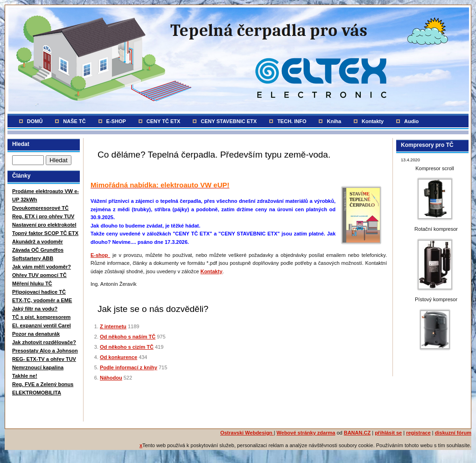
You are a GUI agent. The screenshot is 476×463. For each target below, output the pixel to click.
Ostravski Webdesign (247, 433)
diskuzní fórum (453, 433)
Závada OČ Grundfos (38, 250)
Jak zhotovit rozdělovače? (44, 342)
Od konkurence (119, 357)
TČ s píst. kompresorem (41, 317)
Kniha (334, 121)
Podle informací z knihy (129, 367)
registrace (418, 433)
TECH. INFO (292, 121)
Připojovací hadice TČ (39, 292)
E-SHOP (116, 121)
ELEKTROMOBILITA (37, 393)
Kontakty (373, 121)
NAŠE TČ (74, 121)
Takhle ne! (25, 376)
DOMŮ (35, 121)
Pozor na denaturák (36, 334)
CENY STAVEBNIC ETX (229, 121)
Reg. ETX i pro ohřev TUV (43, 216)
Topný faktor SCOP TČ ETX (45, 233)
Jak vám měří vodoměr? (42, 267)
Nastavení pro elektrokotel (44, 225)
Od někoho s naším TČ (128, 337)
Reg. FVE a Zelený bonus (43, 384)
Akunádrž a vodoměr (38, 242)
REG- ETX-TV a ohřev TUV (44, 359)
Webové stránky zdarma (306, 433)
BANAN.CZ (357, 433)
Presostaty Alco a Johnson (45, 351)
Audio (411, 121)
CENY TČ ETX (164, 121)
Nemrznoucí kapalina (38, 367)
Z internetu (113, 326)
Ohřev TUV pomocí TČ (39, 275)
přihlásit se (388, 433)
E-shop (100, 255)
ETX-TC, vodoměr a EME (42, 300)
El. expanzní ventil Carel (42, 325)
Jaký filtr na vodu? (35, 309)
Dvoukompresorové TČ (40, 208)
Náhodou (111, 378)
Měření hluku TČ (32, 283)
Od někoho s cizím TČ (127, 347)
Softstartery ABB (33, 258)
